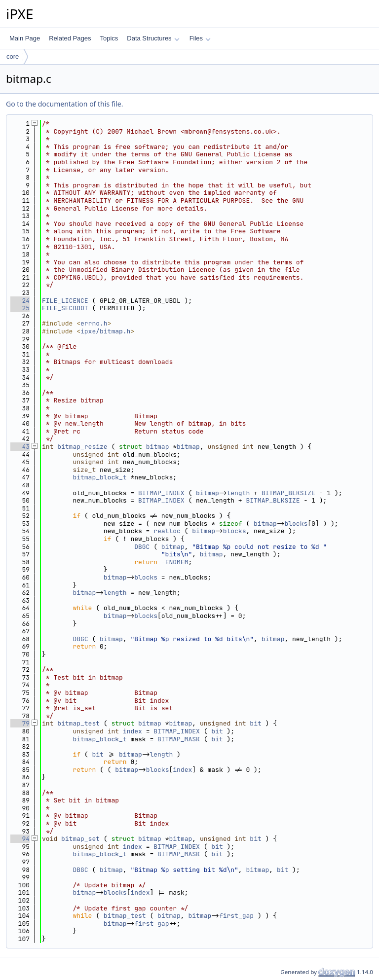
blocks (296, 524)
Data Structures (153, 38)
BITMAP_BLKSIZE (288, 493)
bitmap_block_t (99, 477)
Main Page (25, 38)
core (13, 56)
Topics (109, 38)
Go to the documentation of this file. (64, 104)
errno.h (94, 323)
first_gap (236, 916)
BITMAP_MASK (179, 739)
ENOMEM (177, 562)
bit (255, 723)
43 (20, 447)
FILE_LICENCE (65, 301)
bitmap (158, 447)
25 (20, 308)
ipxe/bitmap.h (105, 331)
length (238, 493)
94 (20, 839)
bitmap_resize (82, 447)
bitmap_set (80, 839)
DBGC (142, 547)
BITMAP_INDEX (161, 493)
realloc (167, 531)
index (133, 731)
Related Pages (70, 38)
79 (20, 723)
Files (200, 38)
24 (20, 301)
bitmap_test (78, 723)
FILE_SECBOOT (65, 308)
